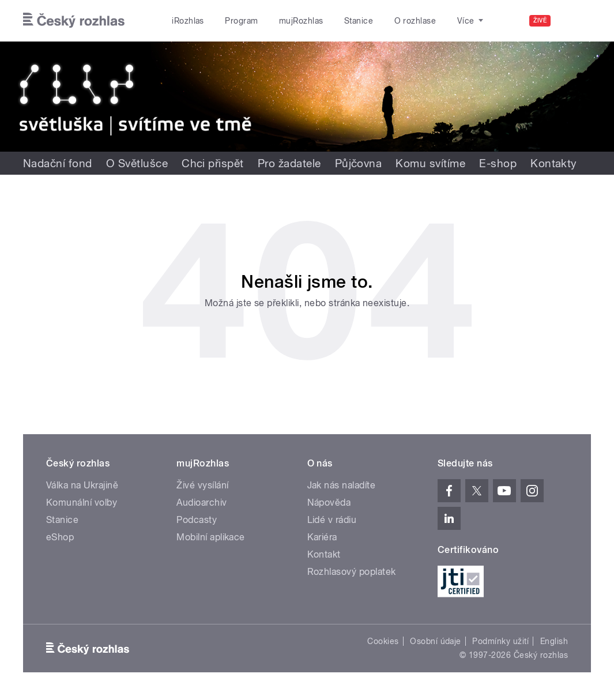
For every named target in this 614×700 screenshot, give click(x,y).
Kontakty (554, 163)
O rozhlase (415, 21)
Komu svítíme (430, 163)
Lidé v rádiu (332, 520)
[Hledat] (575, 21)
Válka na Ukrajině (82, 485)
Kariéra (322, 537)
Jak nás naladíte (342, 485)
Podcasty (197, 520)
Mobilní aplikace (211, 537)
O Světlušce (137, 163)
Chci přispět (213, 163)
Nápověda (329, 503)
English (554, 641)
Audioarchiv (201, 503)
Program (241, 21)
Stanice (359, 21)
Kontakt (324, 554)
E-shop (498, 163)
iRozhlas (188, 21)
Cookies (383, 641)
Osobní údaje (436, 641)
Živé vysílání (202, 485)
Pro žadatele (289, 163)
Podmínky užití (500, 641)
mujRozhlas (301, 21)
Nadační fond (58, 163)
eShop (60, 537)
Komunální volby (82, 503)
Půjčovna (359, 163)
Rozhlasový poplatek (352, 572)
